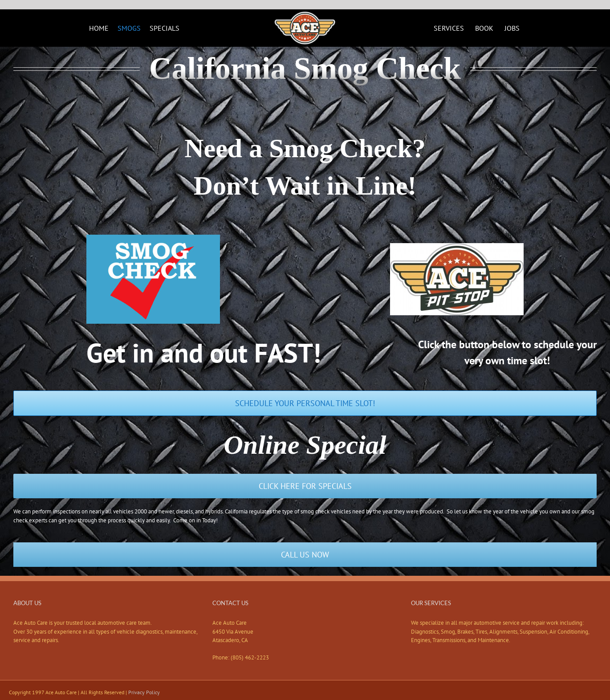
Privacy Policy (144, 692)
